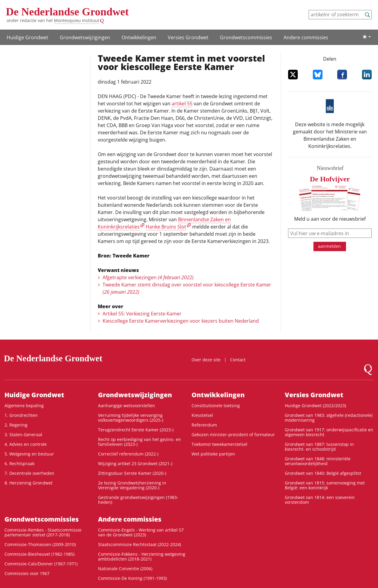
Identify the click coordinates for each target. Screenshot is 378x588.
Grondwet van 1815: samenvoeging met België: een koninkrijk (325, 485)
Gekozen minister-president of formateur (233, 435)
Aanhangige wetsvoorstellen (127, 406)
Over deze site (206, 360)
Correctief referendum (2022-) (128, 454)
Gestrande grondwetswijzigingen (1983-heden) (138, 500)
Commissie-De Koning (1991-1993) (132, 578)
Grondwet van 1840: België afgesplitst (323, 473)
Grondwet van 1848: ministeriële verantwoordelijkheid (318, 461)
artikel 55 (182, 104)
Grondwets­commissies (246, 37)
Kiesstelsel (202, 415)
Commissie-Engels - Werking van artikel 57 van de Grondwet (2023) (141, 532)
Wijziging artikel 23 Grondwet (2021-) (135, 463)
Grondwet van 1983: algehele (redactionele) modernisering (329, 418)
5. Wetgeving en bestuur (29, 454)
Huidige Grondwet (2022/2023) (315, 406)
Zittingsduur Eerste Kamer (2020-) (132, 473)
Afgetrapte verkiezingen (148, 277)
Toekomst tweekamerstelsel (219, 444)
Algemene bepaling (24, 406)
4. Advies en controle (26, 444)
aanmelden (329, 246)
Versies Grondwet (188, 37)
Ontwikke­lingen (139, 37)
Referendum (204, 425)
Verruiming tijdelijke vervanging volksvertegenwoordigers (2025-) (131, 418)
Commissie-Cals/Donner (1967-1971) (41, 564)
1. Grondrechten (21, 415)
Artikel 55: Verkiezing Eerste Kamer (142, 314)
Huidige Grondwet (27, 37)
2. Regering (16, 425)
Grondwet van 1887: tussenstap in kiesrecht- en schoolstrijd (319, 447)
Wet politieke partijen (213, 454)
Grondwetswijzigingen (85, 37)
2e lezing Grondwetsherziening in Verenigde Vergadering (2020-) (132, 485)
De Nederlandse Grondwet (67, 12)
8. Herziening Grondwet (29, 483)
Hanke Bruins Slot (166, 227)
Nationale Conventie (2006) (125, 569)
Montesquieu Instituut (77, 20)
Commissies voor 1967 (27, 573)
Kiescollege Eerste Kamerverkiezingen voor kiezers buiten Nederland (181, 321)
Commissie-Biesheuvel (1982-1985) (40, 554)
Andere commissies (306, 37)
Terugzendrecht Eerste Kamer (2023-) (136, 430)
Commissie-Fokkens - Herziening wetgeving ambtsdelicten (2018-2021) (142, 556)
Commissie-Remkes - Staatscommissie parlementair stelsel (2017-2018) (43, 532)
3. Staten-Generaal (23, 435)
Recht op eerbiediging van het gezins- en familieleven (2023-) (140, 442)
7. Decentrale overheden (29, 473)
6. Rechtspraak (19, 463)
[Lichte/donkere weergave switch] (367, 37)
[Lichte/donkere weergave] (367, 37)
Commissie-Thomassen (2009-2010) (40, 544)
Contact (238, 360)
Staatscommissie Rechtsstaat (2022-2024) (140, 544)
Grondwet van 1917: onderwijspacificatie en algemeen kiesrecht (329, 432)
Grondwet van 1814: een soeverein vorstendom (320, 500)
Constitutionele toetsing (216, 406)
